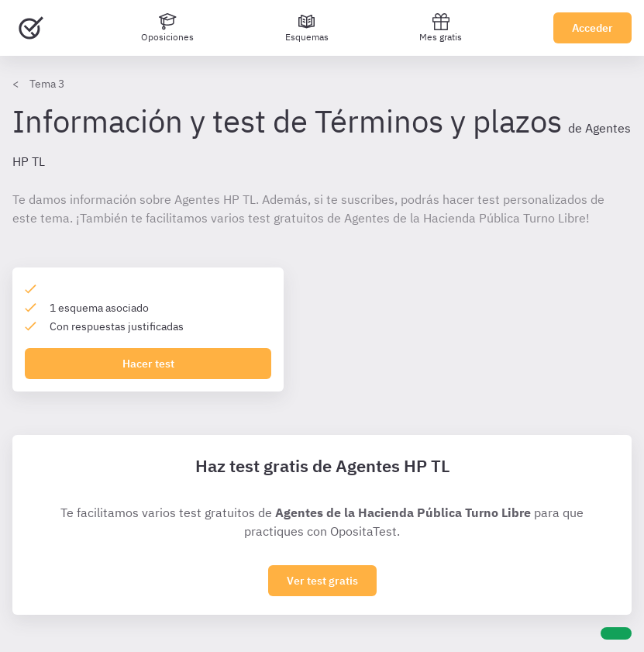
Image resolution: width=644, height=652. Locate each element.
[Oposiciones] (167, 28)
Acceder (592, 28)
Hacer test (148, 364)
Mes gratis (441, 28)
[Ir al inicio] (31, 28)
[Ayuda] (616, 633)
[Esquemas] (307, 28)
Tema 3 (47, 84)
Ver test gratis (322, 581)
